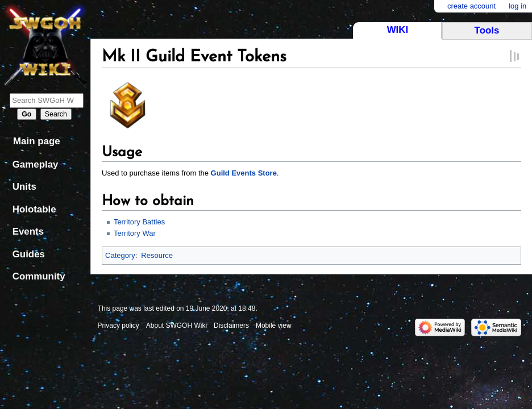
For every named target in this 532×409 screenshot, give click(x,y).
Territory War (135, 233)
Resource (157, 255)
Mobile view (274, 325)
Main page (37, 141)
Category (120, 255)
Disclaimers (231, 325)
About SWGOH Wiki (176, 325)
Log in (518, 6)
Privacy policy (119, 325)
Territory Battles (139, 222)
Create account (471, 6)
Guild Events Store (244, 173)
